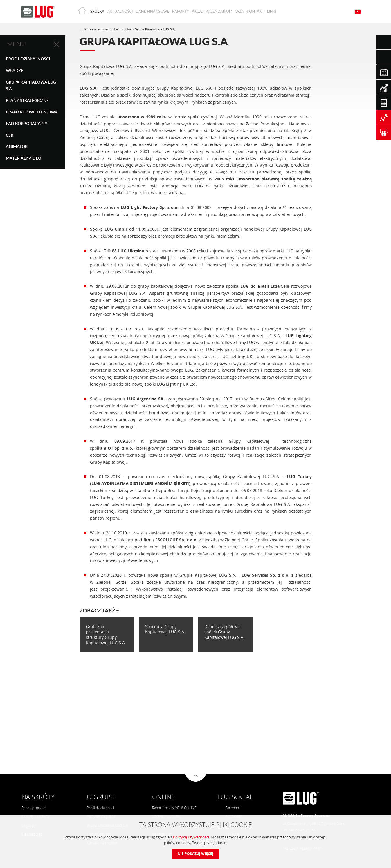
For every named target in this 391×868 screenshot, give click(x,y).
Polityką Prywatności (191, 837)
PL (358, 12)
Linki (272, 11)
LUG (83, 29)
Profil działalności (100, 808)
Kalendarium (219, 11)
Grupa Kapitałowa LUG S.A (31, 85)
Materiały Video (24, 158)
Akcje (197, 11)
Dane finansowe (153, 11)
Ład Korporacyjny (27, 123)
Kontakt (255, 11)
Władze (15, 70)
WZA (240, 11)
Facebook (229, 808)
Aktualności (120, 11)
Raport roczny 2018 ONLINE (174, 808)
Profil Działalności (28, 59)
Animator (17, 146)
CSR (10, 135)
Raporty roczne (34, 808)
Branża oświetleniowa (32, 112)
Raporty (181, 11)
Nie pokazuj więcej (195, 854)
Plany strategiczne (27, 100)
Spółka (97, 11)
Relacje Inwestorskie (104, 29)
